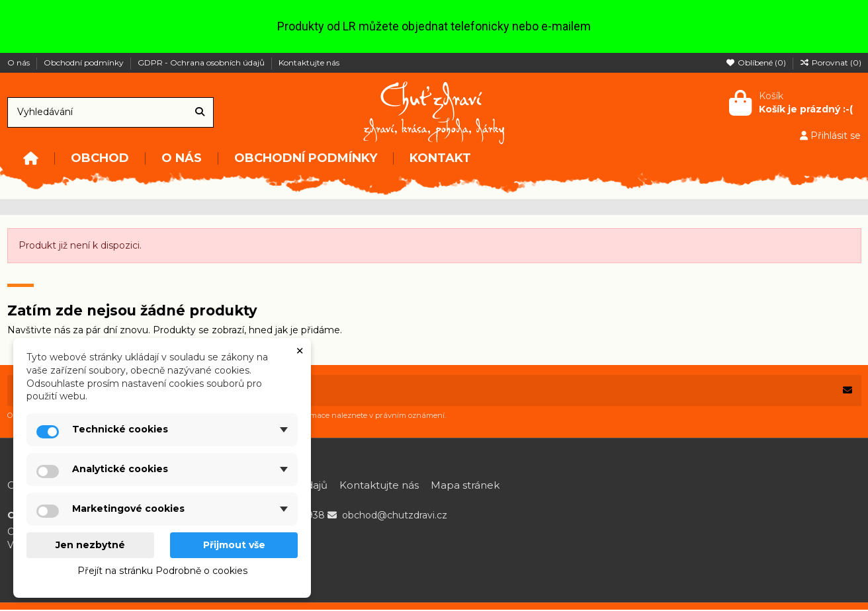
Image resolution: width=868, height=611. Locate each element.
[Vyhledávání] (200, 112)
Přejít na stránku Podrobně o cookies (162, 571)
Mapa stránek (465, 486)
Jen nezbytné (90, 545)
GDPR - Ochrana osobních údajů (202, 62)
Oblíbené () (757, 62)
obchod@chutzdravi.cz (395, 516)
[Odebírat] (847, 391)
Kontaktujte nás (309, 62)
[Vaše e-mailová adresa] (421, 391)
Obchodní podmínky (85, 62)
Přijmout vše (234, 545)
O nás (20, 62)
